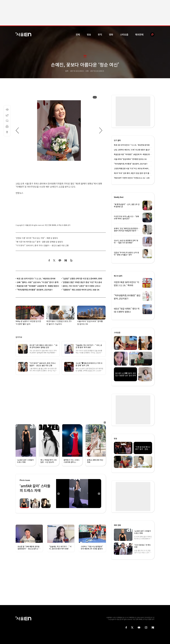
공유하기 (7, 115)
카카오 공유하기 (60, 260)
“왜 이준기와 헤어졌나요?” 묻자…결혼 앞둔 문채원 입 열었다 (39, 242)
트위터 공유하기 (54, 260)
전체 (78, 34)
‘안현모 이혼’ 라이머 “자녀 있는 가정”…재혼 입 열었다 (37, 238)
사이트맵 (147, 617)
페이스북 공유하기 (49, 260)
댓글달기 (7, 121)
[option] (59, 131)
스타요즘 (124, 34)
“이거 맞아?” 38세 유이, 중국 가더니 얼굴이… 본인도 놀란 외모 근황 (42, 245)
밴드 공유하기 (71, 260)
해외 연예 (117, 525)
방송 (89, 34)
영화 (111, 34)
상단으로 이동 (7, 132)
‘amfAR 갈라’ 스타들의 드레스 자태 (35, 488)
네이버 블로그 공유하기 (66, 260)
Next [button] (99, 494)
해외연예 (139, 34)
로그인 (152, 617)
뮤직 (100, 34)
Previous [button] (58, 494)
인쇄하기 (7, 126)
